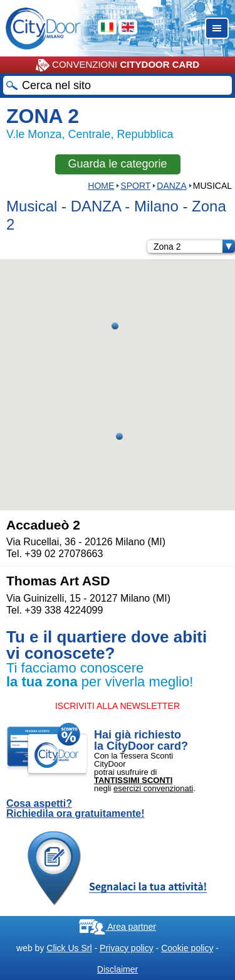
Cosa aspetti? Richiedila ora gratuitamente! (76, 809)
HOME (101, 186)
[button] (115, 326)
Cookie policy (187, 948)
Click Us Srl (69, 948)
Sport (135, 186)
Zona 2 (194, 247)
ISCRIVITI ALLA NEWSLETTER (118, 706)
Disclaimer (118, 969)
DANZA (171, 186)
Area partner (118, 927)
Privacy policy (127, 948)
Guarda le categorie (117, 164)
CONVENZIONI (118, 65)
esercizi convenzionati (153, 788)
